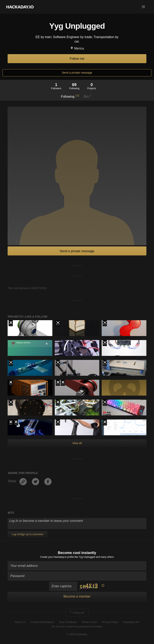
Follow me (77, 59)
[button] (143, 7)
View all (77, 443)
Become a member (77, 596)
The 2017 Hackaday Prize (58, 323)
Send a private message (77, 73)
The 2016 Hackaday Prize (105, 323)
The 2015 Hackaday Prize (11, 323)
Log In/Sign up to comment (27, 534)
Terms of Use (89, 622)
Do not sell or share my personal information (77, 626)
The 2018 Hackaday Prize (58, 363)
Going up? (77, 613)
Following (70, 96)
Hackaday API (131, 622)
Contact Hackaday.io (42, 622)
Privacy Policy (110, 622)
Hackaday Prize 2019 (11, 403)
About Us (20, 622)
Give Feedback (68, 622)
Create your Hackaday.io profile (57, 557)
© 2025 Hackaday (77, 634)
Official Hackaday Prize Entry (63, 383)
